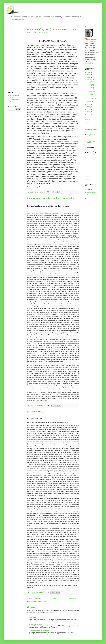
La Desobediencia (15, 100)
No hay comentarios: (40, 192)
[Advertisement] (15, 58)
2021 (89, 77)
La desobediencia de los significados (39, 631)
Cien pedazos (14, 102)
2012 (89, 114)
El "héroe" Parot (35, 412)
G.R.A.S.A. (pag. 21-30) (36, 624)
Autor (11, 98)
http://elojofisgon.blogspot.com (92, 193)
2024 (89, 72)
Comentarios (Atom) (41, 601)
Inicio (55, 598)
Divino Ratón (32, 607)
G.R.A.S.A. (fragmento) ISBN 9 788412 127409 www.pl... (92, 85)
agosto (91, 79)
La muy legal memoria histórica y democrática (51, 198)
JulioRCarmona (92, 39)
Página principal (14, 95)
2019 (89, 107)
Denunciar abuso (91, 129)
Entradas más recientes (34, 598)
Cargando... (88, 179)
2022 (89, 75)
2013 (89, 112)
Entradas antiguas (73, 598)
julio (90, 101)
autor (88, 122)
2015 (89, 109)
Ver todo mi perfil (90, 64)
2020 (89, 104)
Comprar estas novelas (91, 135)
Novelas (89, 124)
